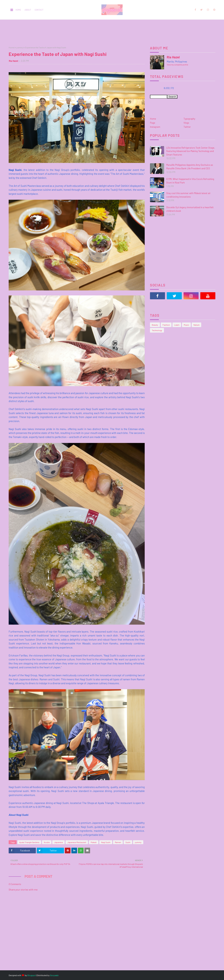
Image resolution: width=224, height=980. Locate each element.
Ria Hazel (13, 61)
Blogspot (32, 975)
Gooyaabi (54, 975)
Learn (177, 325)
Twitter (187, 127)
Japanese (58, 842)
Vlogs (186, 123)
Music (186, 325)
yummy (20, 47)
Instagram (155, 127)
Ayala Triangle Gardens (29, 842)
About (28, 10)
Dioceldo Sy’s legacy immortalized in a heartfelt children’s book (190, 209)
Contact (39, 10)
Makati (94, 842)
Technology (157, 330)
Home (18, 10)
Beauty (155, 325)
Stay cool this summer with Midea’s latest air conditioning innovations (188, 195)
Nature (196, 325)
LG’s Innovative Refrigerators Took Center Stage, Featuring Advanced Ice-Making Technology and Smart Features (191, 151)
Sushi (128, 842)
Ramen (118, 842)
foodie (47, 842)
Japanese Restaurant (77, 842)
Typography (189, 119)
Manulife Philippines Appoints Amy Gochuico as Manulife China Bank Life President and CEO (190, 167)
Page (153, 123)
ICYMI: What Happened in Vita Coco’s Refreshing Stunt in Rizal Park (190, 181)
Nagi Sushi (106, 842)
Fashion (166, 325)
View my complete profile (177, 65)
